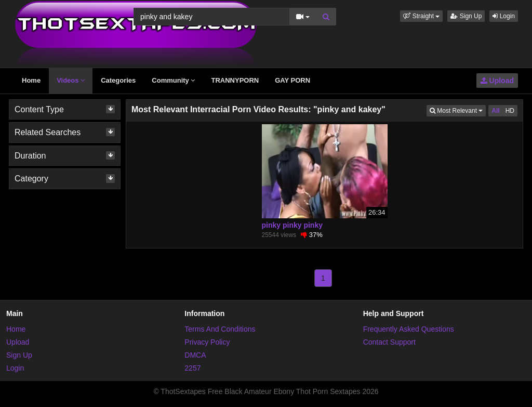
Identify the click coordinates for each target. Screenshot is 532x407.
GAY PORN (292, 80)
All (495, 111)
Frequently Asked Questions (409, 329)
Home (31, 80)
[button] (421, 16)
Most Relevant (458, 110)
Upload (497, 81)
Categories (118, 80)
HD (510, 111)
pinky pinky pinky (292, 225)
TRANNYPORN (235, 80)
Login (504, 16)
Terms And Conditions (220, 329)
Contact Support (389, 342)
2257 (192, 368)
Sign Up (466, 16)
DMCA (195, 355)
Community (173, 80)
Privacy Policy (207, 342)
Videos (71, 80)
